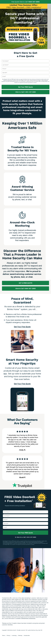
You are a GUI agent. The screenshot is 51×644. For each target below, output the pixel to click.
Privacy (8, 635)
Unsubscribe (27, 635)
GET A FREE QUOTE (26, 283)
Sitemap (20, 635)
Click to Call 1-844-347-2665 (25, 92)
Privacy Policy (45, 81)
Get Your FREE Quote (25, 87)
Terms (3, 635)
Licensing (14, 635)
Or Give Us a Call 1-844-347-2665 (26, 537)
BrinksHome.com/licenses (29, 618)
